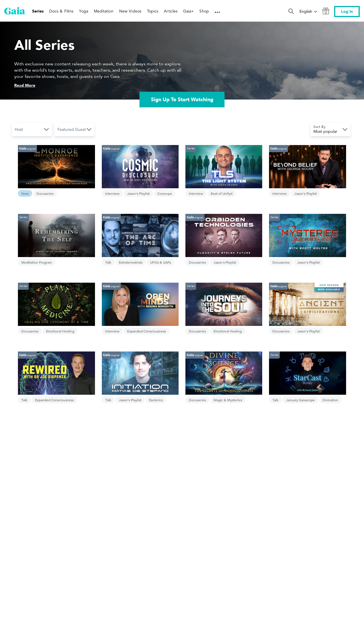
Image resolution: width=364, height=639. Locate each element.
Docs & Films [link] (61, 11)
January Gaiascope (300, 400)
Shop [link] (204, 11)
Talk (108, 262)
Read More (25, 85)
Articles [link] (171, 11)
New (25, 193)
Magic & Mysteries (228, 400)
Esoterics (156, 400)
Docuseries (45, 193)
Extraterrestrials (131, 262)
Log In (347, 12)
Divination (330, 400)
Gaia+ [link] (188, 11)
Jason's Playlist (138, 193)
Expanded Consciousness (146, 331)
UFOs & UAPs (161, 262)
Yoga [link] (83, 11)
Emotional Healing (60, 331)
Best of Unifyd (222, 193)
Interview (112, 193)
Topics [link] (153, 11)
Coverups (165, 193)
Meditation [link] (104, 11)
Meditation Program (37, 262)
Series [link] (38, 11)
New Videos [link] (130, 11)
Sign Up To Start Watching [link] (182, 99)
